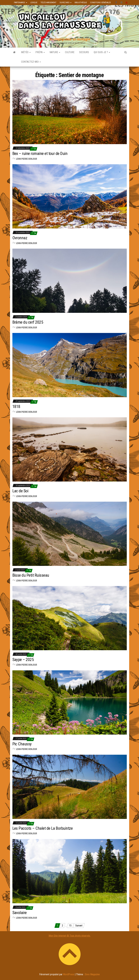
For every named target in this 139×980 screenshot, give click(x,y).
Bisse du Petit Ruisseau (31, 575)
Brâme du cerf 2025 (28, 322)
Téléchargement (48, 2)
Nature (55, 52)
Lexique (34, 2)
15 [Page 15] (70, 926)
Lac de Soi (20, 491)
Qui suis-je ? (102, 52)
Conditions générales (100, 2)
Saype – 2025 (23, 660)
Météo (26, 52)
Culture (70, 52)
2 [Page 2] (62, 926)
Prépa (40, 52)
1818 (16, 407)
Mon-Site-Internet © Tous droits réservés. (70, 936)
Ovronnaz (20, 238)
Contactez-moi (31, 62)
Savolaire (20, 913)
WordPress (69, 974)
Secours (84, 52)
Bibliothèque (81, 2)
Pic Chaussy (22, 744)
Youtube (127, 3)
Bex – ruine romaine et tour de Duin (40, 153)
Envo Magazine (92, 974)
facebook (116, 3)
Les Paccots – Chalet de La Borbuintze (43, 828)
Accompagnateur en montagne (70, 39)
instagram (122, 3)
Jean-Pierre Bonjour (26, 159)
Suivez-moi (66, 2)
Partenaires (21, 2)
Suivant (79, 926)
